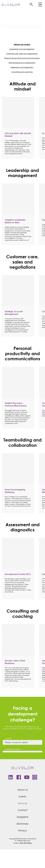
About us (22, 790)
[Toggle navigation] (40, 5)
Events (23, 796)
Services (23, 803)
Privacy (22, 830)
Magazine (22, 817)
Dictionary (22, 824)
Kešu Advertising (26, 843)
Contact (23, 810)
